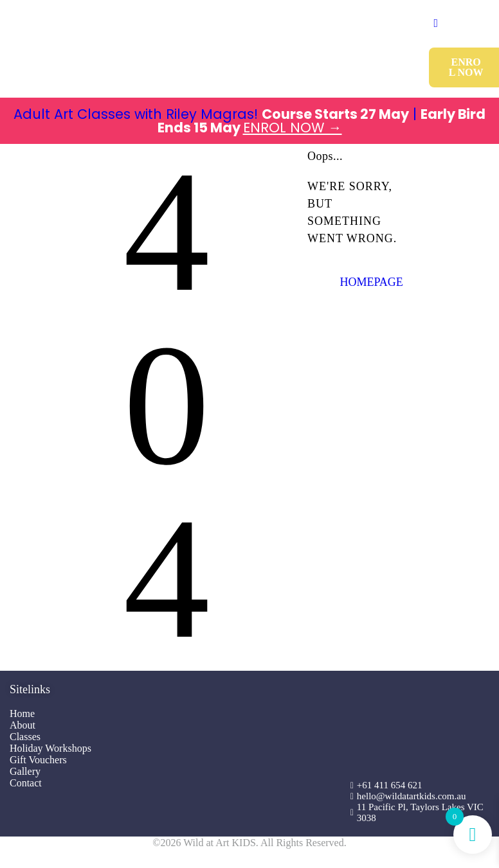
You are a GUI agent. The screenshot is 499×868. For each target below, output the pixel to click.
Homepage (371, 282)
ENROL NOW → (293, 128)
